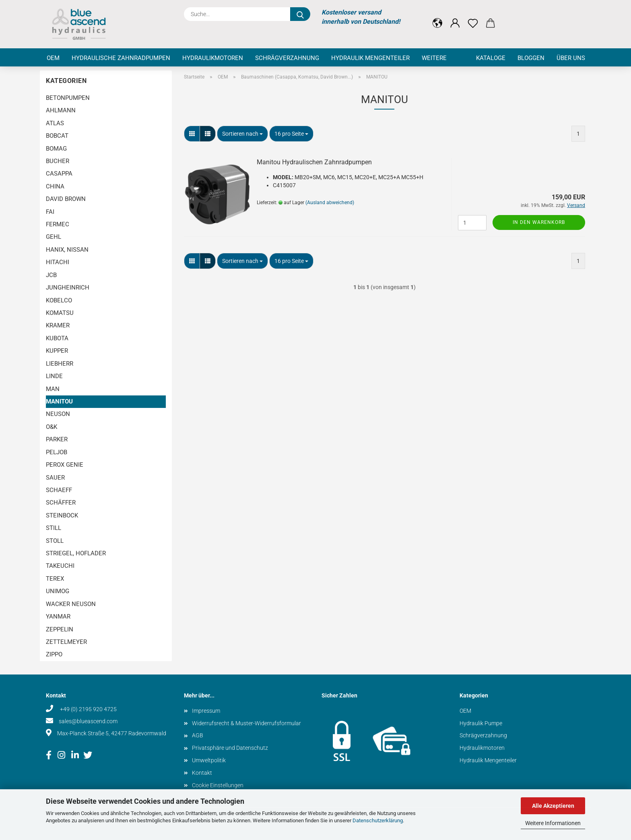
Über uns (571, 58)
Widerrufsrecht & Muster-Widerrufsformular (246, 723)
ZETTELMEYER (66, 642)
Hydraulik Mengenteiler (370, 58)
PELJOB (57, 452)
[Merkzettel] (473, 17)
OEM (53, 58)
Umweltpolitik (209, 760)
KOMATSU (60, 313)
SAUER (55, 478)
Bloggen (531, 58)
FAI (50, 212)
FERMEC (58, 224)
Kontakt (202, 773)
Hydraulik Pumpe (481, 723)
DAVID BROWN (66, 199)
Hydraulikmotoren (213, 58)
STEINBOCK (62, 515)
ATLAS (55, 123)
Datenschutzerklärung (378, 820)
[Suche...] (300, 14)
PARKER (57, 439)
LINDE (54, 376)
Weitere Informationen (553, 823)
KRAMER (58, 325)
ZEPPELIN (60, 629)
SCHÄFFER (61, 503)
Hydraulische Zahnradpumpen (121, 58)
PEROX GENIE (65, 465)
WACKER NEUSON (71, 604)
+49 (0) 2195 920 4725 (88, 709)
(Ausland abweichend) (330, 203)
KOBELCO (59, 300)
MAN (53, 389)
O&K (52, 427)
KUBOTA (57, 338)
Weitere (434, 58)
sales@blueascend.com (88, 721)
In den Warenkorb (539, 222)
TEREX (55, 579)
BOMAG (56, 149)
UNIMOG (58, 591)
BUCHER (58, 161)
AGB (198, 735)
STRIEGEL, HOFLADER (76, 553)
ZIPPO (54, 654)
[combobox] (242, 134)
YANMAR (58, 617)
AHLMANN (61, 110)
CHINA (55, 186)
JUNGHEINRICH (68, 288)
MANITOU (59, 401)
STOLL (55, 541)
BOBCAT (57, 136)
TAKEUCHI (60, 566)
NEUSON (58, 414)
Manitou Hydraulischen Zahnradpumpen (314, 162)
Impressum (206, 711)
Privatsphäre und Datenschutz (230, 748)
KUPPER (57, 351)
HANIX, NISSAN (67, 250)
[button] (437, 17)
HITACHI (58, 262)
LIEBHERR (60, 364)
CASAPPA (59, 174)
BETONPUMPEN (68, 98)
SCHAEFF (59, 490)
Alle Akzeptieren (553, 806)
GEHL (54, 237)
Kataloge (491, 58)
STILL (54, 528)
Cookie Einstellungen (218, 785)
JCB (51, 275)
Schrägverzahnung (287, 58)
